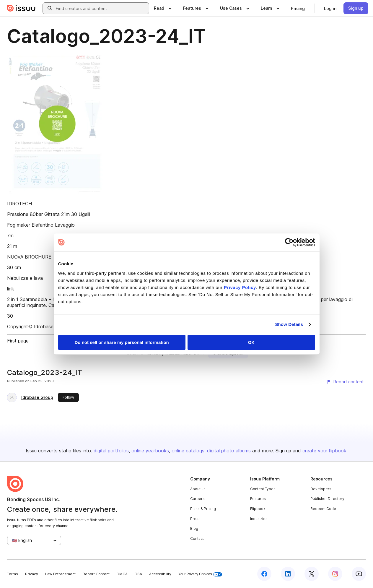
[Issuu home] (21, 8)
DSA (138, 574)
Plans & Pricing (203, 509)
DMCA (122, 574)
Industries (259, 519)
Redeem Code (323, 509)
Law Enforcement (60, 574)
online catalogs (188, 451)
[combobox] (101, 8)
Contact (197, 539)
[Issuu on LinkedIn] (288, 574)
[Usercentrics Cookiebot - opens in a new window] (289, 242)
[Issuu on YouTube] (359, 574)
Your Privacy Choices (200, 574)
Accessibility (160, 574)
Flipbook (258, 509)
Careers (197, 499)
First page (18, 341)
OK (251, 342)
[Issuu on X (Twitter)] (312, 574)
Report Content (96, 574)
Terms (13, 574)
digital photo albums (229, 451)
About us (198, 489)
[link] (298, 8)
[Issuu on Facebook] (264, 574)
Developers (321, 489)
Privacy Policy (240, 287)
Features (258, 499)
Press (195, 519)
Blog (194, 528)
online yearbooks (150, 451)
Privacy (32, 574)
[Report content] (345, 382)
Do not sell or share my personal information (122, 342)
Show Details (289, 324)
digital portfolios (111, 451)
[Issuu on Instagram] (335, 574)
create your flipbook (324, 451)
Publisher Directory (327, 499)
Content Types (263, 489)
